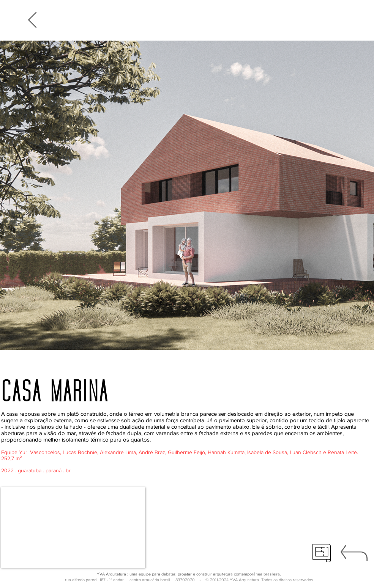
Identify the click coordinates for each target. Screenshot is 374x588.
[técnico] (322, 553)
